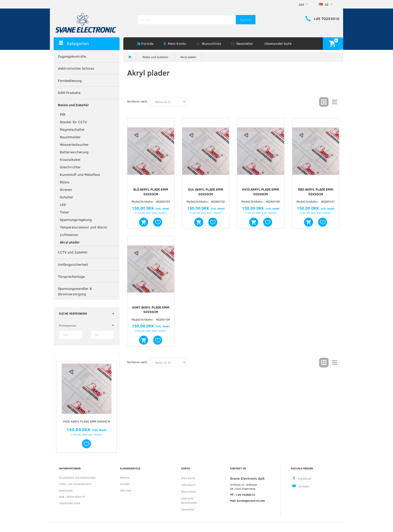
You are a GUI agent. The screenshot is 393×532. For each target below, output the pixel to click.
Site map (126, 490)
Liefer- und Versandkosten (75, 484)
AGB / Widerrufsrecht (72, 497)
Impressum (66, 490)
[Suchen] (246, 20)
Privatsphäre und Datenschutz (77, 478)
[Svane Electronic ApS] (86, 22)
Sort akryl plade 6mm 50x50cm (151, 310)
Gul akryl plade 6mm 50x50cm (206, 192)
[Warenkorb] (333, 43)
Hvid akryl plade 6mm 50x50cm (86, 421)
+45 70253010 (326, 19)
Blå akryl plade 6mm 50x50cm (151, 192)
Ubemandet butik (278, 43)
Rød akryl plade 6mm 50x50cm (316, 192)
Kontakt (125, 484)
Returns (125, 478)
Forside (147, 43)
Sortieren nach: (137, 101)
